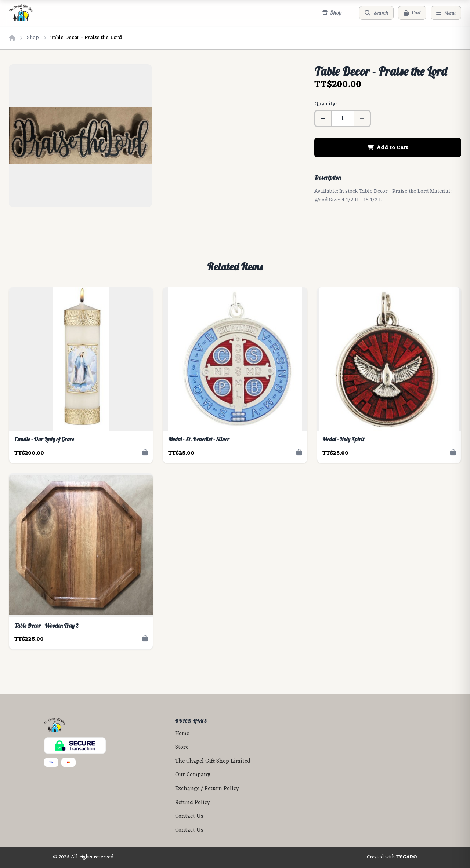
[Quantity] (343, 118)
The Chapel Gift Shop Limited (213, 761)
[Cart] (412, 13)
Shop (33, 38)
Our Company (193, 775)
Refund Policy (193, 803)
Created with (392, 857)
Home (182, 734)
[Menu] (446, 13)
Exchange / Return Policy (207, 789)
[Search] (376, 13)
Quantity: (325, 104)
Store (182, 747)
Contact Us (189, 816)
